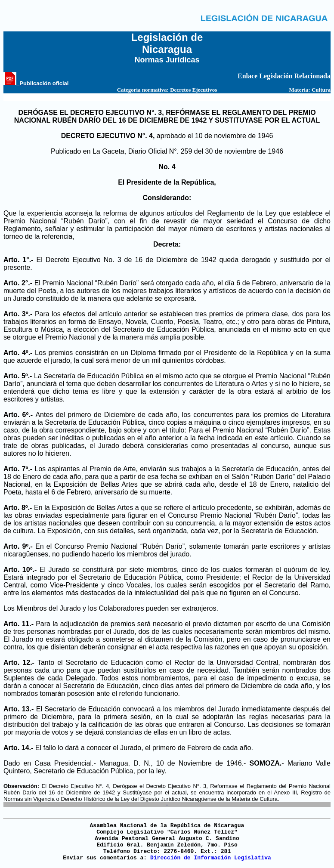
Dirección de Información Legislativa (211, 858)
